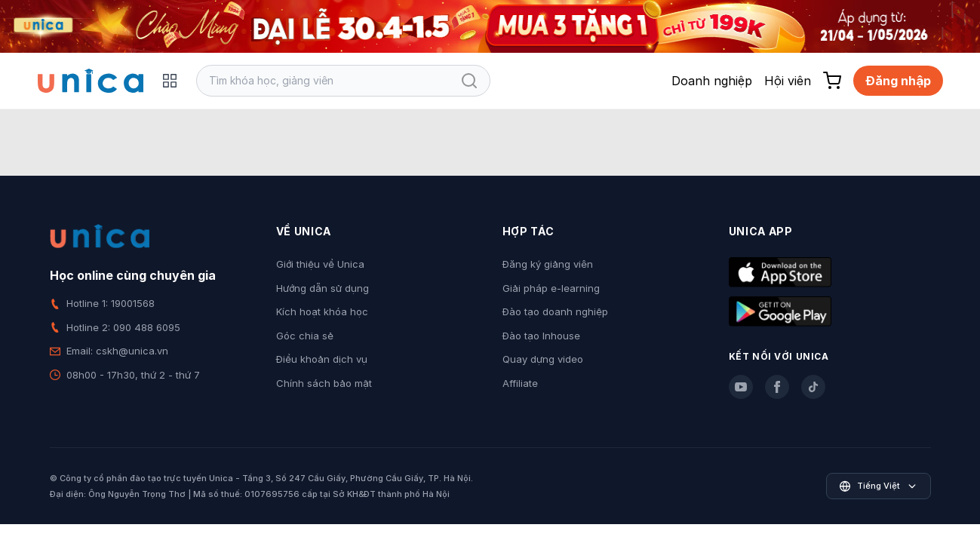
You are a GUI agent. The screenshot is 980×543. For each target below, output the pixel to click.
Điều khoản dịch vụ (322, 359)
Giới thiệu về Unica (320, 264)
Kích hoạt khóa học (322, 311)
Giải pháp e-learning (551, 288)
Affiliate (520, 383)
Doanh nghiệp (712, 81)
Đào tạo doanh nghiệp (555, 311)
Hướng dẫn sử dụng (323, 288)
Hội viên (788, 81)
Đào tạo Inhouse (541, 336)
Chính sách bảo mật (324, 383)
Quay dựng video (543, 359)
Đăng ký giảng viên (548, 264)
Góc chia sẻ (305, 336)
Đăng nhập (898, 81)
